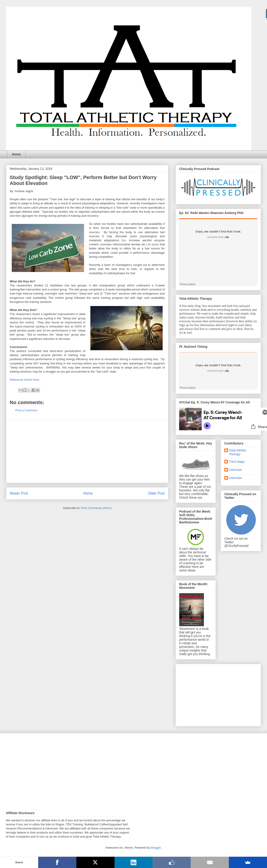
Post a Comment (26, 410)
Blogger (156, 848)
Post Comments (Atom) (96, 508)
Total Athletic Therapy (238, 452)
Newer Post (19, 493)
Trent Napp (237, 462)
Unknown (235, 470)
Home (16, 154)
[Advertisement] (87, 451)
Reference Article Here (25, 380)
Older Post (156, 493)
